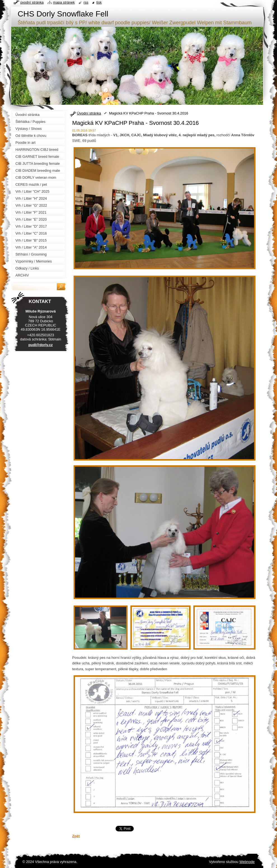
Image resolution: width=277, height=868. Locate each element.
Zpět (76, 836)
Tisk (99, 2)
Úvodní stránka (89, 113)
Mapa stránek (64, 2)
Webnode (247, 862)
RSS (86, 2)
